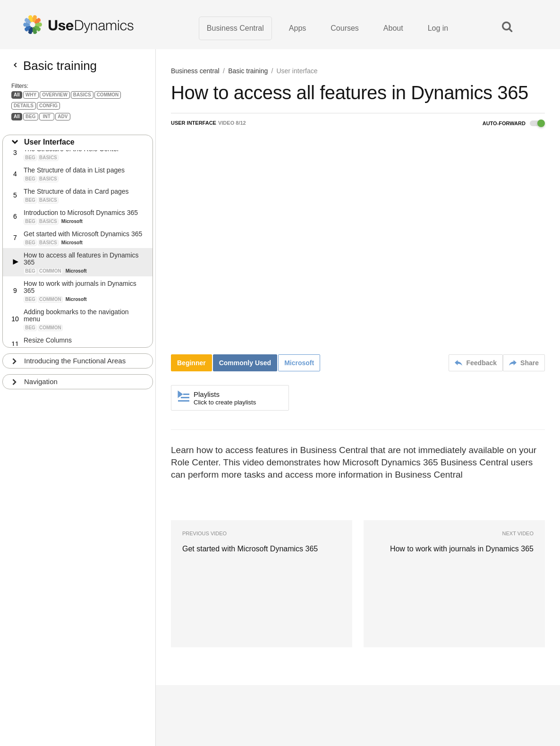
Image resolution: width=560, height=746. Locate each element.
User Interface (49, 145)
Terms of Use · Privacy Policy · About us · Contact (233, 700)
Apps (297, 28)
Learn (182, 708)
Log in (438, 28)
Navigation (41, 385)
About (393, 28)
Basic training (248, 71)
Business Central (235, 28)
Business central (195, 71)
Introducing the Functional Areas (75, 364)
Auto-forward (514, 123)
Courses (345, 28)
